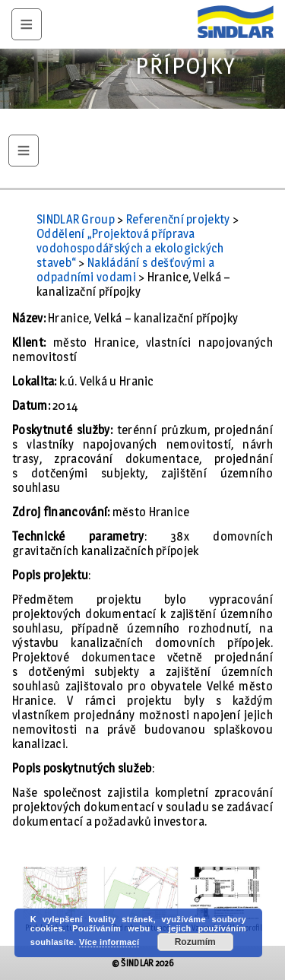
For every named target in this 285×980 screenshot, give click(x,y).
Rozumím (195, 942)
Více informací (109, 942)
